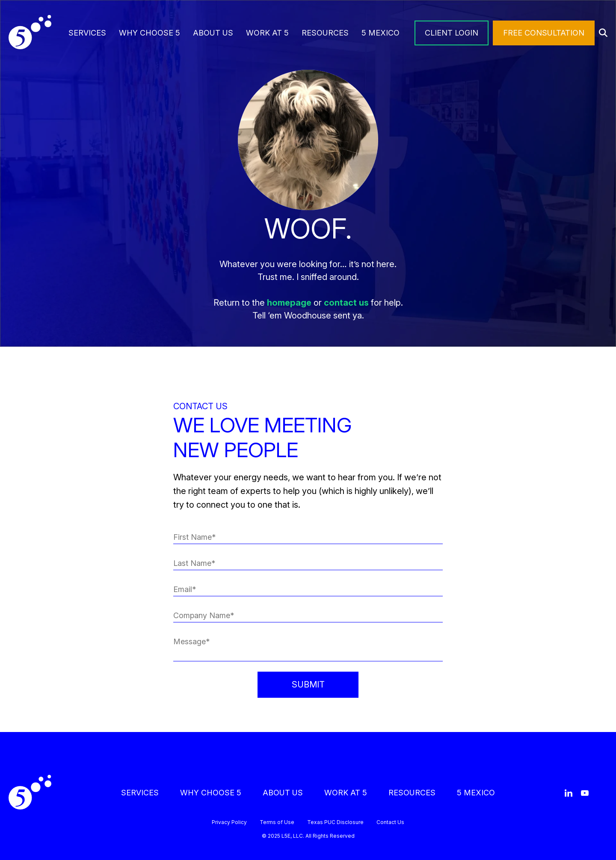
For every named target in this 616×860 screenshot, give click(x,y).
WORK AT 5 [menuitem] (267, 33)
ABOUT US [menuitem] (213, 33)
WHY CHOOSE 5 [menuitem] (150, 33)
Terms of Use (277, 822)
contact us (346, 303)
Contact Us (390, 822)
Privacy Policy (229, 822)
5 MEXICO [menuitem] (381, 33)
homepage (289, 303)
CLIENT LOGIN (452, 33)
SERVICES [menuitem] (87, 33)
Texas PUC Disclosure (335, 822)
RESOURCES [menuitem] (325, 33)
